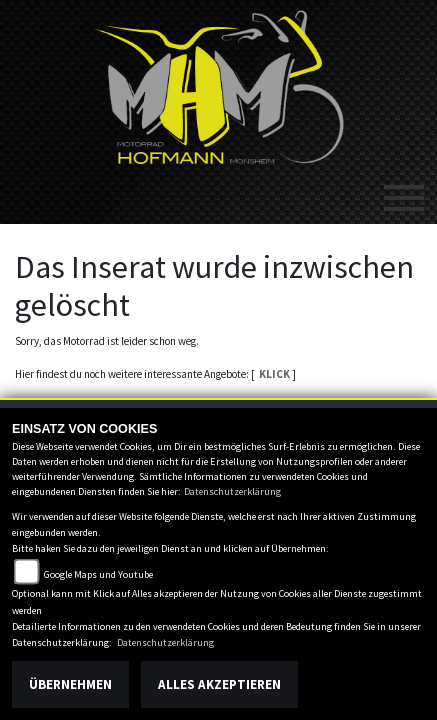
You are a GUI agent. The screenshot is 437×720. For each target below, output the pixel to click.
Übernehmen (70, 684)
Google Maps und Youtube (98, 574)
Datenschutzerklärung (232, 491)
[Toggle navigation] (404, 190)
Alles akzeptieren (219, 684)
